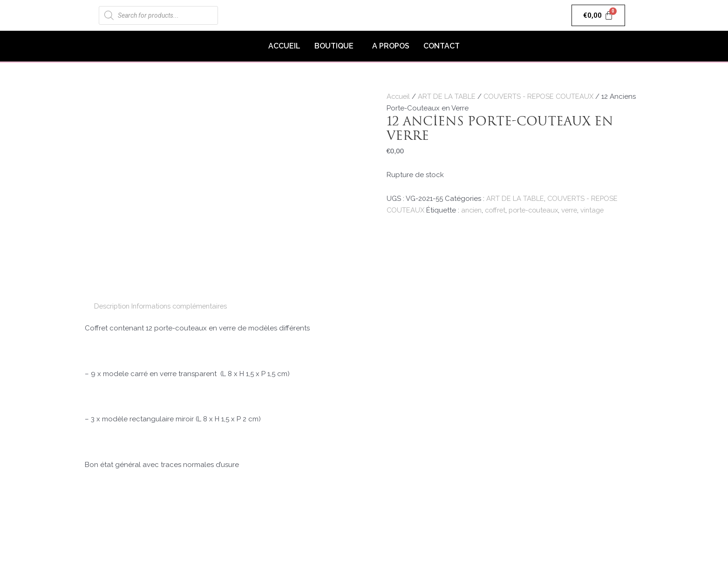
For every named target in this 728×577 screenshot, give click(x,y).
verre (577, 210)
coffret (498, 210)
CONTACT (442, 46)
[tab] (113, 306)
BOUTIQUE (334, 46)
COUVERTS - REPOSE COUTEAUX (541, 96)
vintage (601, 210)
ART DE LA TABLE (448, 96)
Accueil (399, 96)
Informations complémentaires (184, 306)
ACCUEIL (284, 46)
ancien (473, 210)
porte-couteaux (539, 210)
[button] (336, 46)
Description (113, 306)
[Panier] (598, 15)
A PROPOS (391, 46)
